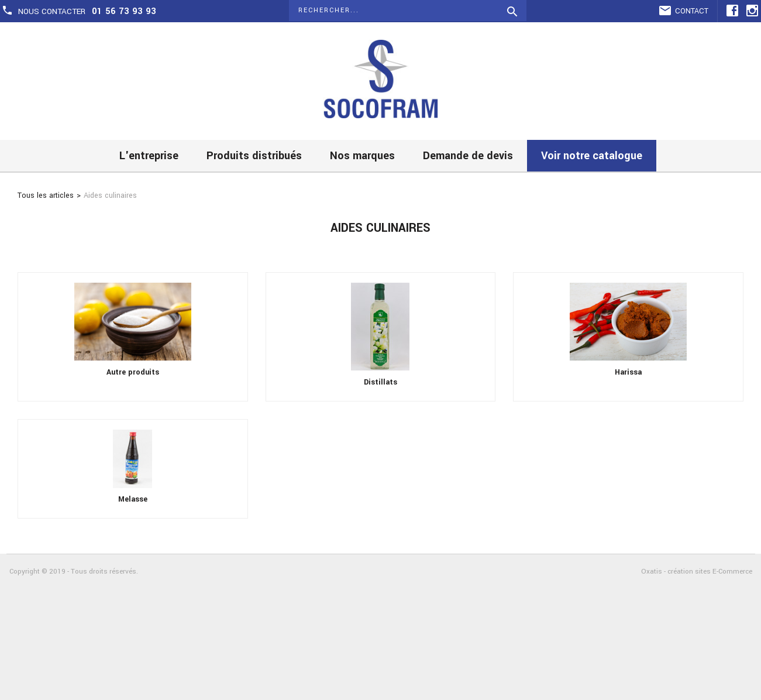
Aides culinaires (110, 195)
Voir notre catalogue (592, 156)
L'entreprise (149, 156)
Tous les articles (46, 195)
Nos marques (362, 156)
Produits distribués (254, 156)
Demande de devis (468, 156)
